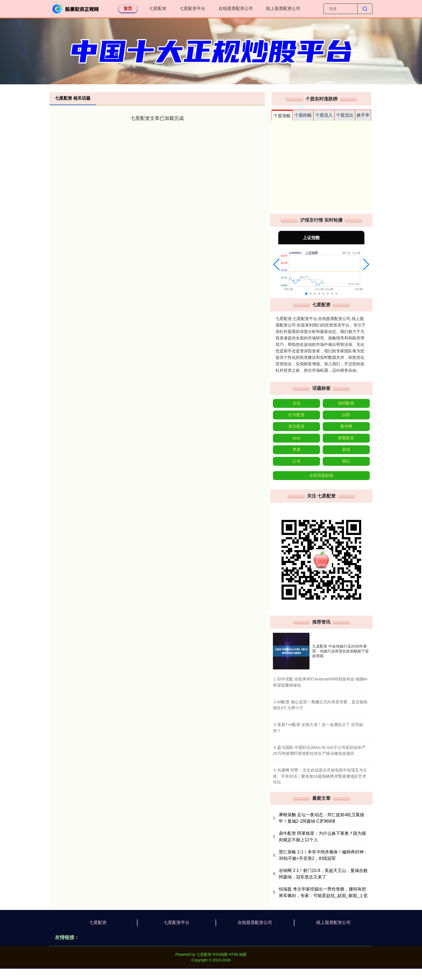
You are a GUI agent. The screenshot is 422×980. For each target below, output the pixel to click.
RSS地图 (220, 954)
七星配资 (158, 8)
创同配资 (346, 403)
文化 (297, 403)
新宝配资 (297, 426)
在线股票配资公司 (236, 8)
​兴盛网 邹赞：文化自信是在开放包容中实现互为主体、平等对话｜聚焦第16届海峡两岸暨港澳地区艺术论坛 (320, 776)
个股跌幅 (303, 115)
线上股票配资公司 (283, 8)
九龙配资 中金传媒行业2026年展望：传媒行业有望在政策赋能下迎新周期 (340, 651)
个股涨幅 (282, 116)
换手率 (363, 115)
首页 (128, 8)
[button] (277, 265)
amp (296, 438)
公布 (297, 461)
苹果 (297, 449)
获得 (346, 449)
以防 (346, 415)
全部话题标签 (321, 475)
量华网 (346, 426)
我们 (346, 461)
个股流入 (324, 115)
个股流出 (345, 115)
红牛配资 (297, 415)
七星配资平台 (192, 8)
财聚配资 (346, 438)
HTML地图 (238, 954)
